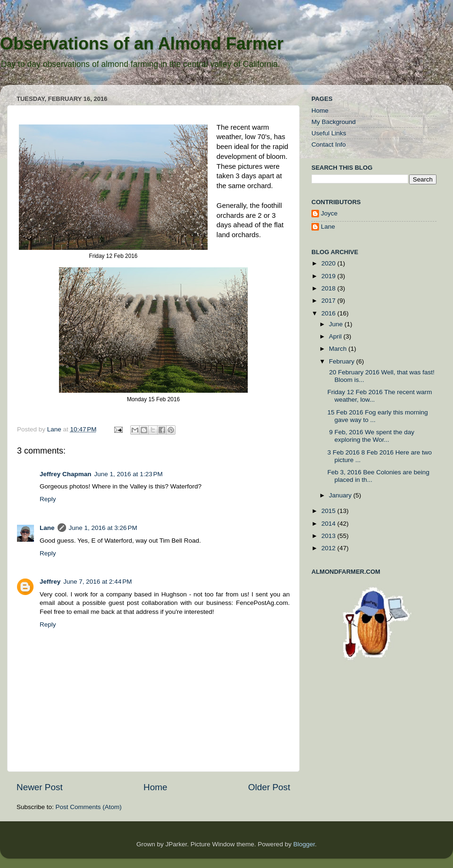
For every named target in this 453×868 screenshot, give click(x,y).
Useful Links (329, 133)
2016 (329, 313)
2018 (329, 288)
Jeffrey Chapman (66, 474)
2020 (329, 263)
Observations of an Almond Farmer (142, 44)
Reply (48, 499)
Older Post (269, 787)
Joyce (329, 213)
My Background (334, 122)
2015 (329, 511)
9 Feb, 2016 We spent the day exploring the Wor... (371, 436)
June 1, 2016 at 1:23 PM (129, 474)
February (343, 361)
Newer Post (40, 787)
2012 (329, 548)
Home (155, 787)
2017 (329, 301)
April (336, 336)
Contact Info (329, 145)
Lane (55, 429)
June (337, 324)
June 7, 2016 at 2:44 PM (97, 582)
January (341, 495)
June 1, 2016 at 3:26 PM (103, 528)
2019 (329, 276)
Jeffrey (50, 582)
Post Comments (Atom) (89, 807)
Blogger (304, 844)
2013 (329, 536)
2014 (329, 524)
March (339, 349)
